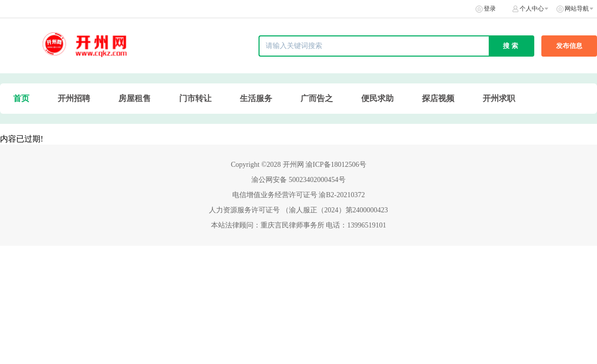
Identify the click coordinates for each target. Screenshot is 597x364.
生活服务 (256, 98)
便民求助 (377, 98)
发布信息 (569, 46)
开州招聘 (74, 98)
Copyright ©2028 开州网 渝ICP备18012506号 (298, 165)
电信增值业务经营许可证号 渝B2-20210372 (299, 195)
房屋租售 (135, 98)
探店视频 (438, 98)
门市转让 (195, 98)
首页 (21, 98)
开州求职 (499, 98)
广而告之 (317, 98)
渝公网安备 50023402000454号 (298, 180)
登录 (490, 9)
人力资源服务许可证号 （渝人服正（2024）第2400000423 (298, 210)
